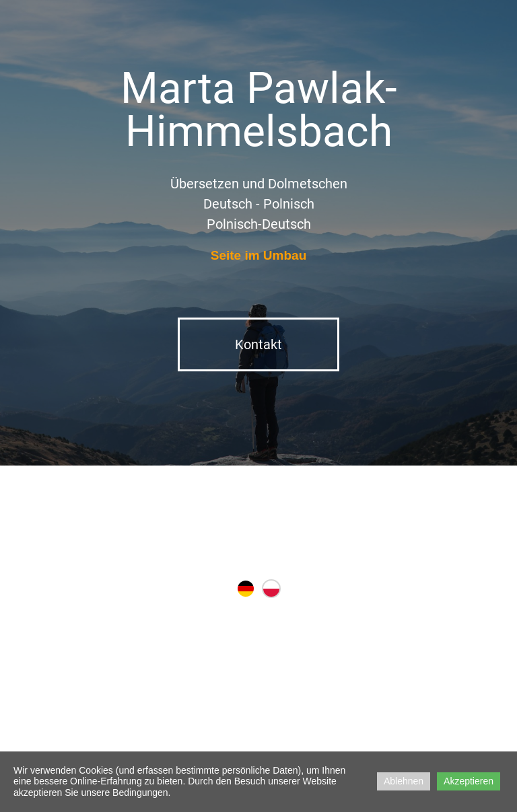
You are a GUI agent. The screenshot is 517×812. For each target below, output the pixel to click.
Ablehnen (404, 781)
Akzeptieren (469, 781)
